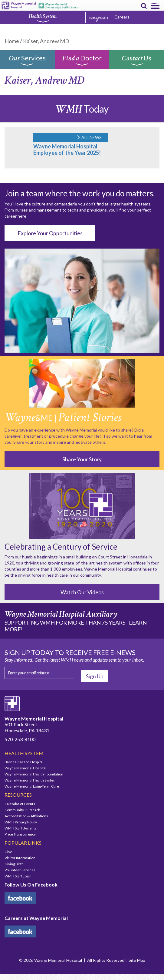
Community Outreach (22, 810)
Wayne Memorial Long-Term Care (32, 786)
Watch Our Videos (82, 592)
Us (137, 62)
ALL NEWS (89, 137)
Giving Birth (14, 864)
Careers (122, 17)
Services (27, 62)
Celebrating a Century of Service (61, 547)
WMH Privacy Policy (21, 822)
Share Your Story (82, 459)
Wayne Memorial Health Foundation (34, 774)
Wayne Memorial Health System (31, 780)
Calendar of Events (20, 804)
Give (8, 852)
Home (12, 41)
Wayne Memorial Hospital (25, 768)
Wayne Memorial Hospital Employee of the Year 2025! (67, 149)
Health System (43, 18)
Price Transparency (20, 834)
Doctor (82, 62)
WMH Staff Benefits (21, 828)
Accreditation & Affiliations (26, 816)
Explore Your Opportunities (50, 233)
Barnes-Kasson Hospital (24, 762)
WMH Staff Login (18, 876)
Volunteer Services (20, 870)
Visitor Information (20, 858)
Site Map (137, 960)
